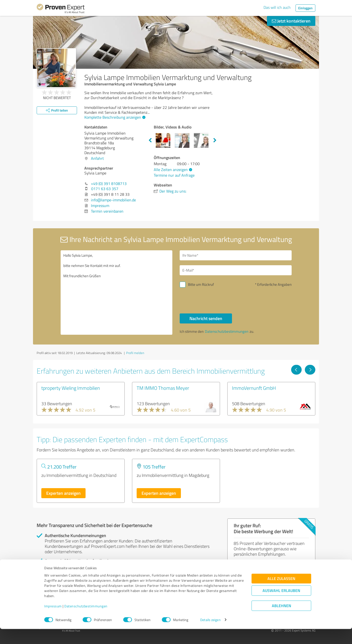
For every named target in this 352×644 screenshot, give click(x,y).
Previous (150, 140)
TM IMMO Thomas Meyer (163, 388)
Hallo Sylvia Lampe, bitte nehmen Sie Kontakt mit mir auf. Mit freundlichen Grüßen (117, 293)
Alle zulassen (281, 593)
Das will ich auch (277, 7)
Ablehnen (281, 621)
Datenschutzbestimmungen (86, 621)
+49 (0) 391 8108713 (109, 184)
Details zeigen (210, 635)
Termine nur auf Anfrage (174, 175)
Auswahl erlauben (281, 605)
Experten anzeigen (63, 493)
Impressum (53, 621)
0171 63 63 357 (105, 189)
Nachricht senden (206, 318)
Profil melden (135, 353)
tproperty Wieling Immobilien (71, 388)
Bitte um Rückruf (201, 284)
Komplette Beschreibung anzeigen (114, 117)
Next (215, 140)
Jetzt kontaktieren (291, 21)
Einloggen (305, 8)
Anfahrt (97, 158)
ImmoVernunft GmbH (254, 388)
